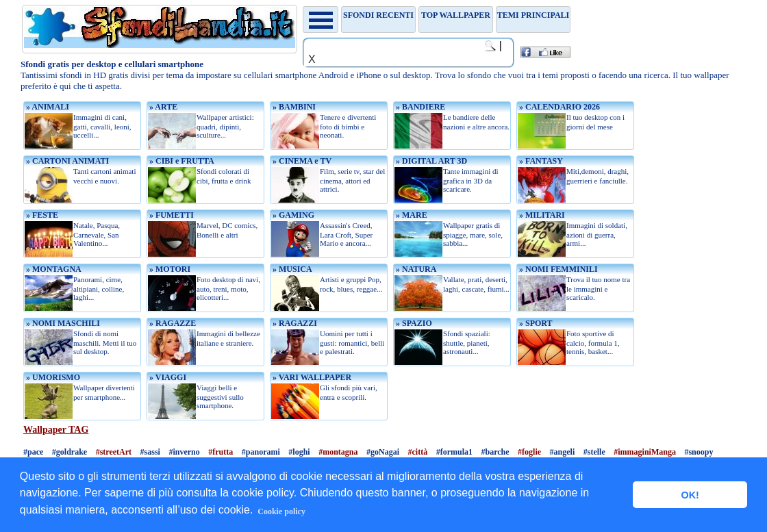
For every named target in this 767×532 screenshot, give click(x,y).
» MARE (411, 215)
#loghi (299, 452)
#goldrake (70, 452)
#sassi (150, 452)
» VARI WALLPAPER (311, 377)
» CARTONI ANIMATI (66, 161)
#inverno (184, 452)
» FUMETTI (171, 215)
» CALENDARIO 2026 (558, 107)
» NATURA (415, 269)
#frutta (221, 452)
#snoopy (699, 452)
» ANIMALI (47, 107)
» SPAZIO (413, 323)
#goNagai (383, 452)
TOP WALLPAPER (456, 15)
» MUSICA (291, 269)
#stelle (594, 452)
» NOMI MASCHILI (62, 323)
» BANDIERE (419, 107)
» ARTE (162, 107)
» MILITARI (541, 215)
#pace (33, 452)
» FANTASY (540, 161)
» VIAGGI (167, 377)
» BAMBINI (293, 107)
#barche (495, 452)
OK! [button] (690, 495)
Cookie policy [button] (281, 511)
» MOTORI (169, 269)
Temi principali (533, 15)
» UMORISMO (52, 377)
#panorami (261, 452)
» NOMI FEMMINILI (557, 269)
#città (417, 452)
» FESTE (41, 215)
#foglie (529, 452)
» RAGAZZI (294, 323)
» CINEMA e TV (301, 161)
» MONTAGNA (53, 269)
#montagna (338, 452)
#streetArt (114, 452)
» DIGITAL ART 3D (430, 161)
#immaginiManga (645, 452)
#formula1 (454, 452)
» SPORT (535, 323)
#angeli (563, 452)
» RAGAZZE (172, 323)
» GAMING (292, 215)
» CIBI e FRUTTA (181, 161)
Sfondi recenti (378, 15)
